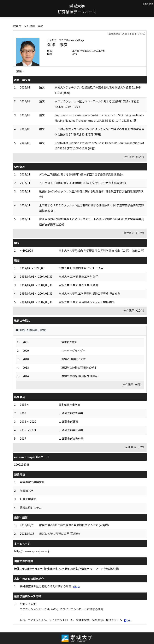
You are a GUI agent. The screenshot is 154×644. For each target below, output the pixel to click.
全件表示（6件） (133, 384)
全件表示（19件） (135, 233)
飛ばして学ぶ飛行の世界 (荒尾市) (59, 534)
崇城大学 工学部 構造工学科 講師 (78, 285)
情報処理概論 (69, 342)
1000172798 (22, 464)
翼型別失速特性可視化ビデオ (79, 368)
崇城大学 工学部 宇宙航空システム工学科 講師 (87, 302)
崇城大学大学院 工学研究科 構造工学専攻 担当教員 (89, 293)
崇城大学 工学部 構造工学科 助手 (78, 276)
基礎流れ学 (27, 491)
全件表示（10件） (135, 310)
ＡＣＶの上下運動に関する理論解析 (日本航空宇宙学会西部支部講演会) (83, 183)
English (148, 4)
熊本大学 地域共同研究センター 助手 (81, 268)
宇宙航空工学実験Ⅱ (32, 482)
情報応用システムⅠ (32, 507)
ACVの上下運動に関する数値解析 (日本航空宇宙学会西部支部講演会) (81, 174)
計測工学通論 (28, 499)
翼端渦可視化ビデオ (74, 359)
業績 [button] (19, 71)
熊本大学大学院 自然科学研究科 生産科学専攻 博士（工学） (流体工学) (101, 250)
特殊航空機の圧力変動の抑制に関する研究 (46, 586)
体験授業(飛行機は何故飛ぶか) (80, 376)
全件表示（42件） (135, 157)
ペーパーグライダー (73, 351)
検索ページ (20, 26)
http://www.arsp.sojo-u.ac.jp (32, 551)
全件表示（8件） (135, 447)
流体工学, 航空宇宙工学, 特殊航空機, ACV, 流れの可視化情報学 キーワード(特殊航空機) (67, 569)
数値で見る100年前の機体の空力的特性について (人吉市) (74, 525)
